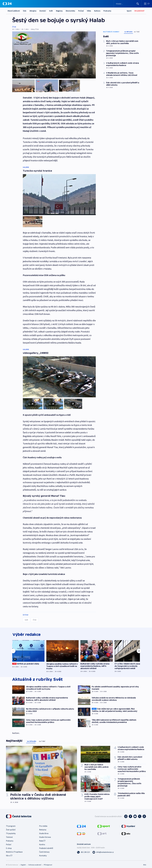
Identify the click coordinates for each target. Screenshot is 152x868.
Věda (89, 11)
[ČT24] (7, 4)
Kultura (97, 11)
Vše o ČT (9, 854)
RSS (145, 863)
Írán (25, 11)
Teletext (9, 835)
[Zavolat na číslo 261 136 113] (83, 850)
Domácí (43, 11)
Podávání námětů (46, 846)
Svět (51, 11)
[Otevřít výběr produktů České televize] (147, 4)
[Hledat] (138, 4)
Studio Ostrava (45, 835)
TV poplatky (11, 831)
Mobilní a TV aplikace (14, 850)
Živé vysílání (11, 828)
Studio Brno (44, 831)
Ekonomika (70, 11)
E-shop (9, 846)
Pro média (43, 824)
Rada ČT (42, 839)
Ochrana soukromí (35, 863)
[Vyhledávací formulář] (128, 4)
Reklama (43, 828)
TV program (11, 824)
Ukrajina (33, 11)
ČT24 (14, 27)
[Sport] (129, 11)
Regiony (59, 11)
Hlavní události (14, 11)
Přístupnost (48, 863)
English (23, 863)
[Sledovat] (140, 11)
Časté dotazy (44, 850)
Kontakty (43, 854)
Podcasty (107, 11)
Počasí (81, 11)
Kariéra (42, 842)
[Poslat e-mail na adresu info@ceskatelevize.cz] (103, 850)
